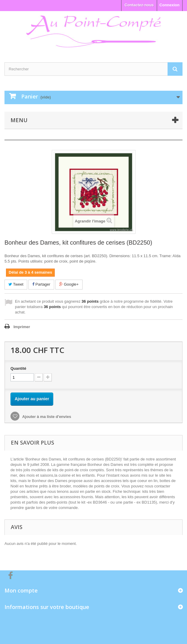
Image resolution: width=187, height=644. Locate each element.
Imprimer (22, 327)
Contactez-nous (139, 5)
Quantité (18, 368)
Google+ (69, 284)
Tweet (16, 284)
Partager (41, 284)
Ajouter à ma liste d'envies (46, 417)
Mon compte (21, 590)
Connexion (169, 5)
